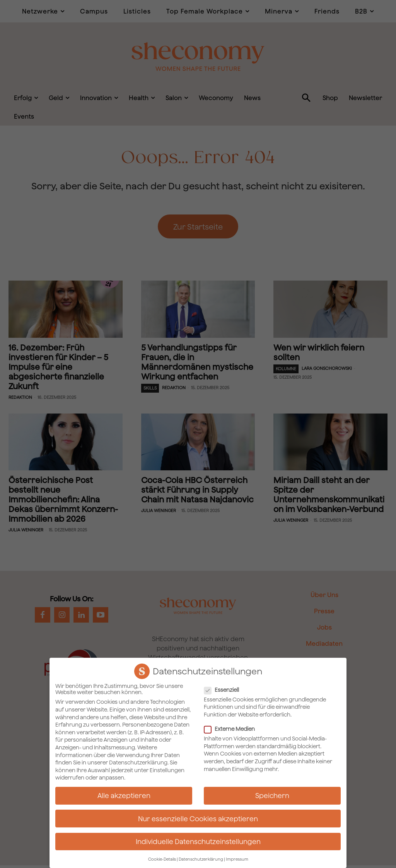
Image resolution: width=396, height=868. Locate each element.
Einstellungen (167, 770)
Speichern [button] (272, 796)
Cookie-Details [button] (162, 859)
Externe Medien (232, 729)
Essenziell (224, 689)
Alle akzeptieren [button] (124, 796)
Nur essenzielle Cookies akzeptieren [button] (198, 818)
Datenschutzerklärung (138, 762)
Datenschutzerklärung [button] (201, 859)
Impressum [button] (237, 859)
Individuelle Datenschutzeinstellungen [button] (198, 841)
